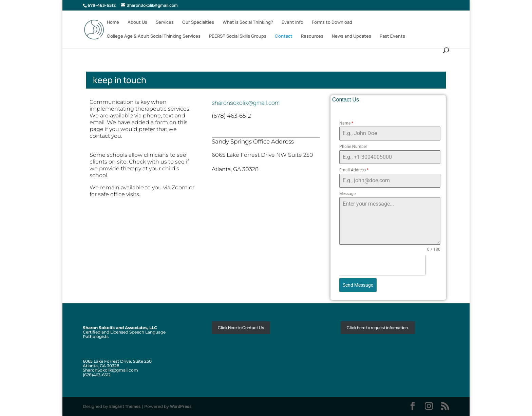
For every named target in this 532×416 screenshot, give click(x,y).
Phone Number (353, 147)
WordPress (181, 406)
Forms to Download (332, 22)
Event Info (292, 22)
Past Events (392, 36)
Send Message (358, 285)
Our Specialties (198, 22)
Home (113, 22)
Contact (284, 36)
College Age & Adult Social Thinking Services (154, 36)
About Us (137, 22)
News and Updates (351, 36)
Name (346, 123)
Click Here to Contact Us (241, 328)
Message (347, 194)
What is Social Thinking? (248, 22)
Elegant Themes (125, 406)
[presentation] (382, 265)
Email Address (354, 170)
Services (165, 22)
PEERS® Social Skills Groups (238, 36)
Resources (312, 36)
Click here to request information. (378, 328)
